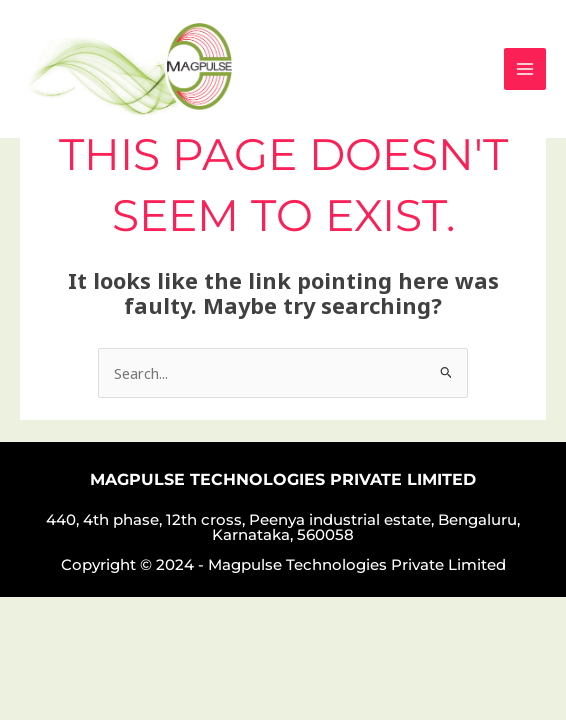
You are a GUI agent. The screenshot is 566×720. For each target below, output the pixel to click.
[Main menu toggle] (525, 69)
